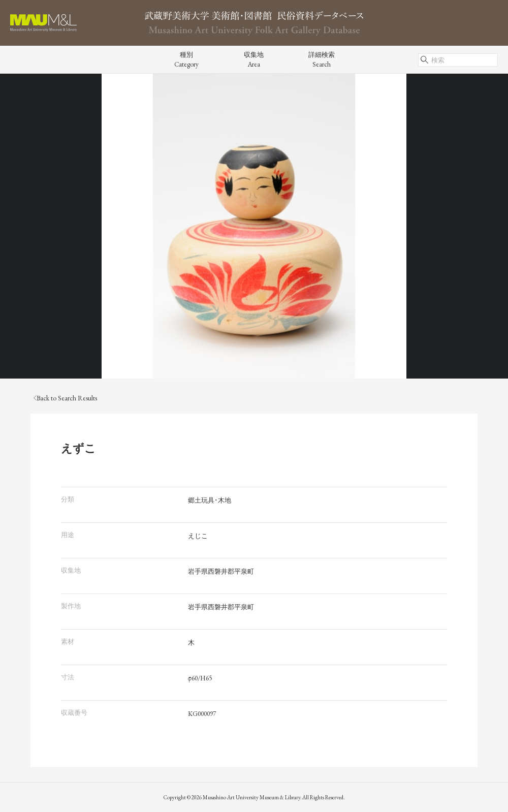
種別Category (186, 59)
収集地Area (254, 59)
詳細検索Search (322, 59)
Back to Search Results (65, 398)
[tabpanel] (254, 226)
